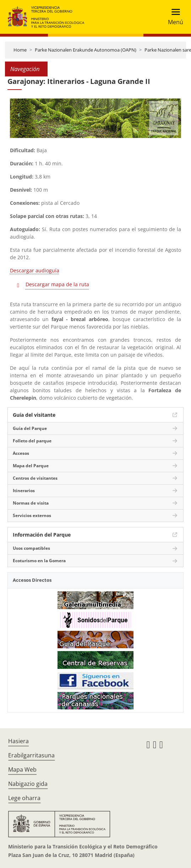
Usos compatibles (31, 548)
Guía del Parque (30, 428)
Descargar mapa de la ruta (57, 284)
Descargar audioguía (35, 270)
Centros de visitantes (35, 478)
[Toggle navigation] (173, 17)
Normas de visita (31, 503)
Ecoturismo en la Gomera (39, 561)
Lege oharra (24, 798)
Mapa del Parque (31, 466)
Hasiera (18, 741)
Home (20, 50)
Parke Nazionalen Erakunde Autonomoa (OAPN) (86, 50)
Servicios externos (32, 515)
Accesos (21, 453)
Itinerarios (24, 491)
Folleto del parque (32, 441)
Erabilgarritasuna (31, 755)
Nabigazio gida (28, 784)
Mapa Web (22, 770)
